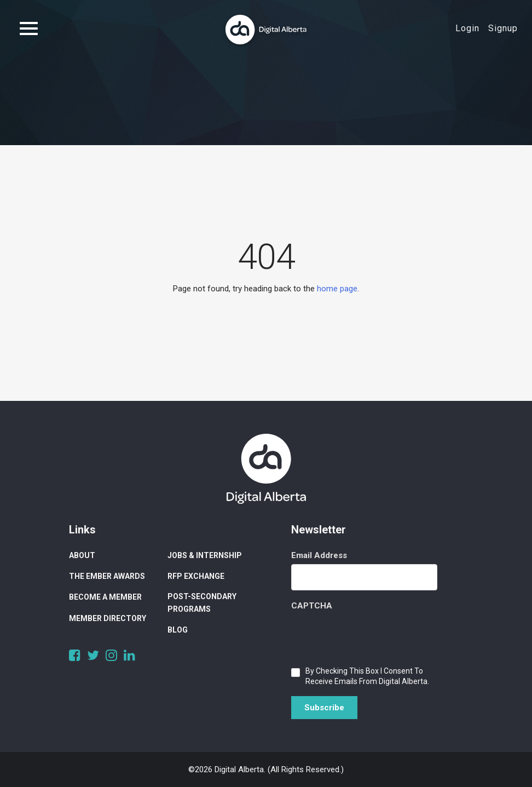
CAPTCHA (312, 606)
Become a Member (105, 597)
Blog (178, 630)
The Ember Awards (107, 576)
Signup (503, 28)
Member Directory (108, 618)
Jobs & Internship (205, 555)
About (82, 555)
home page (337, 289)
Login (467, 28)
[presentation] (374, 636)
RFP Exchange (196, 576)
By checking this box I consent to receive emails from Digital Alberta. (367, 676)
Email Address (319, 555)
